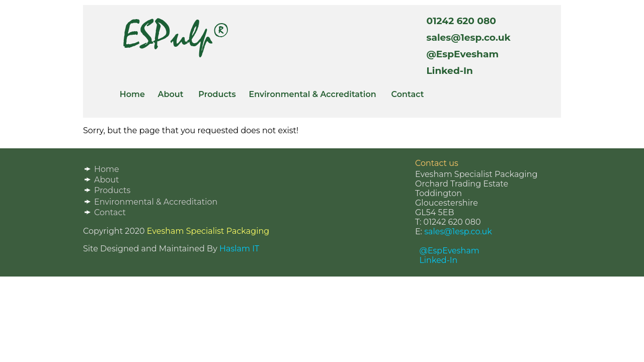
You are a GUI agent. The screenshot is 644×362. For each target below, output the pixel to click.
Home (132, 94)
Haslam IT (239, 249)
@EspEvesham (460, 54)
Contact (408, 94)
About (171, 94)
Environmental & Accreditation (312, 94)
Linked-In (447, 71)
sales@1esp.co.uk (466, 37)
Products (217, 94)
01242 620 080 (459, 21)
